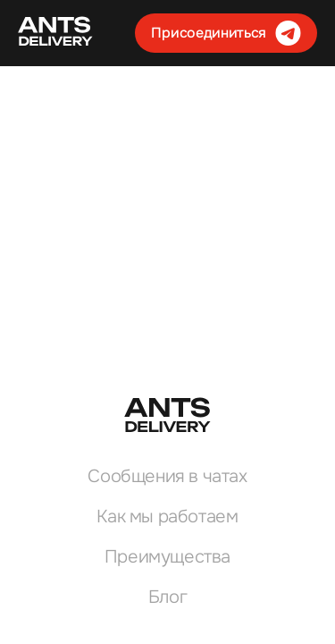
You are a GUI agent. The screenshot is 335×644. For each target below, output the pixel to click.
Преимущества (167, 557)
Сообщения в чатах (167, 476)
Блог (167, 597)
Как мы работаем (167, 517)
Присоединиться (226, 33)
